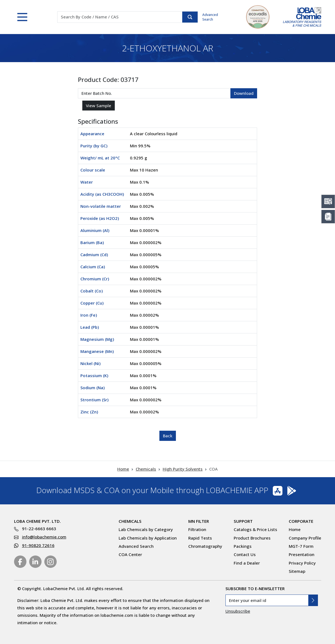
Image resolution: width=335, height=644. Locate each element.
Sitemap (297, 571)
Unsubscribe (238, 611)
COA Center (130, 554)
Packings (243, 546)
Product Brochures (252, 538)
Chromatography (205, 546)
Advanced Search (210, 17)
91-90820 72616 (38, 545)
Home (123, 469)
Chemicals (146, 469)
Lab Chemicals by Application (148, 538)
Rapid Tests (200, 538)
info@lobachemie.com (44, 537)
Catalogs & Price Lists (255, 529)
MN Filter (199, 521)
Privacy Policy (302, 563)
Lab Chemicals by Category (146, 529)
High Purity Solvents (183, 469)
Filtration (197, 529)
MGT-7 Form (301, 546)
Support (243, 521)
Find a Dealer (247, 563)
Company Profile (305, 538)
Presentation (302, 554)
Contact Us (245, 554)
